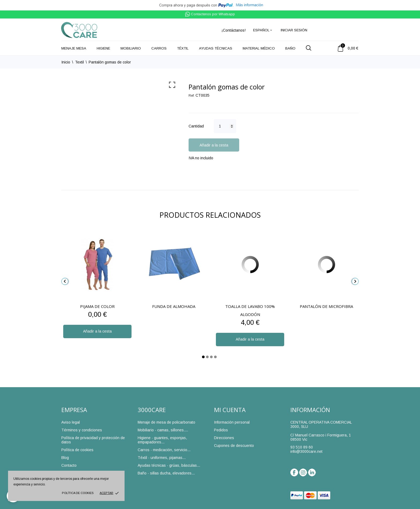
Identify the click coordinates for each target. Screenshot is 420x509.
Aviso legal (71, 422)
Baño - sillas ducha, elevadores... (166, 473)
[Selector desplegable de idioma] (263, 30)
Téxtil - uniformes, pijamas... (162, 458)
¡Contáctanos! (234, 30)
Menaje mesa (74, 48)
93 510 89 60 (302, 447)
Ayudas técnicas (216, 48)
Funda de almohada (174, 306)
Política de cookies (78, 493)
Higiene (103, 48)
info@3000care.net (306, 451)
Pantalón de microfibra (326, 306)
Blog (65, 458)
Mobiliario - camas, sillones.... (163, 430)
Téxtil (183, 48)
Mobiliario (131, 48)
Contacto (69, 465)
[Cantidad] (225, 126)
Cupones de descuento (234, 446)
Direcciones (224, 438)
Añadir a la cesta (214, 145)
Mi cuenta (230, 410)
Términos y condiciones (82, 430)
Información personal (232, 422)
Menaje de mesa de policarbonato (166, 422)
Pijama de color (97, 306)
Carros (159, 48)
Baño (290, 48)
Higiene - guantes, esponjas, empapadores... (162, 440)
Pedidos (221, 430)
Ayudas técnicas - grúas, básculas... (169, 465)
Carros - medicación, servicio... (164, 450)
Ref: (192, 96)
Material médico (259, 48)
